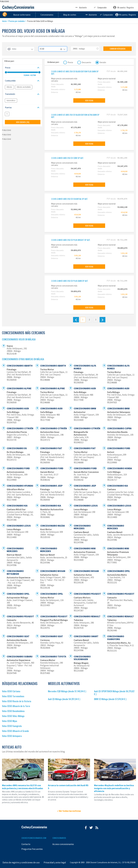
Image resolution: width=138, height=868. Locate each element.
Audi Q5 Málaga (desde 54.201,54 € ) (64, 699)
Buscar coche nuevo (45, 15)
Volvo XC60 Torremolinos (13, 696)
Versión (103, 62)
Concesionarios (72, 15)
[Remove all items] (61, 49)
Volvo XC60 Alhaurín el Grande (15, 731)
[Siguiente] (102, 320)
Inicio (4, 21)
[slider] (6, 72)
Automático (11, 100)
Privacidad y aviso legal (55, 862)
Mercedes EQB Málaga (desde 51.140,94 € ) (67, 691)
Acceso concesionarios (63, 844)
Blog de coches (96, 15)
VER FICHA (89, 100)
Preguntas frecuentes (32, 849)
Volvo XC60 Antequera (12, 736)
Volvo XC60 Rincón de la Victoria (17, 701)
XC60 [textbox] (42, 49)
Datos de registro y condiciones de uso (21, 862)
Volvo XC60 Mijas (10, 721)
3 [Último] (96, 320)
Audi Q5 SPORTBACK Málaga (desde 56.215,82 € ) (114, 693)
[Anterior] (76, 320)
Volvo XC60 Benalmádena (13, 711)
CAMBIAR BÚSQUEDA (118, 49)
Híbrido (9, 87)
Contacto (26, 844)
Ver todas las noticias (70, 811)
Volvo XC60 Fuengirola (12, 726)
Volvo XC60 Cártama (11, 691)
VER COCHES (23, 122)
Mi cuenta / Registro (123, 7)
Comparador (100, 7)
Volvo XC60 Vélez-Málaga (13, 716)
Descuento (86, 62)
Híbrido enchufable (24, 87)
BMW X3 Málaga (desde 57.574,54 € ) (110, 699)
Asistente (81, 7)
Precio (70, 62)
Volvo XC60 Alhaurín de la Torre (16, 706)
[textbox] (20, 49)
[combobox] (20, 49)
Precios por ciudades (17, 21)
